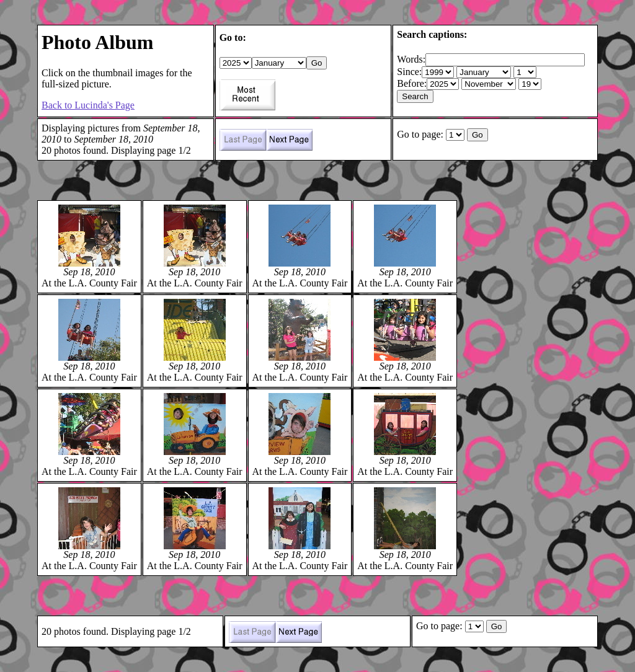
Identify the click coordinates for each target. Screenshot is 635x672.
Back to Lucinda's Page (88, 105)
